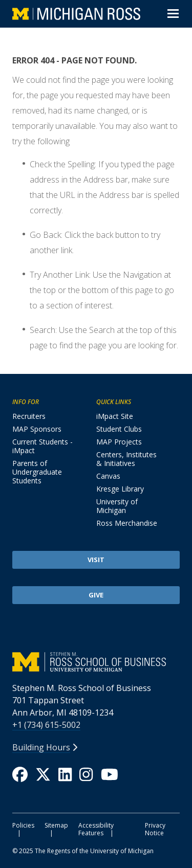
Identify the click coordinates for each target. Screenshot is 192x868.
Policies (23, 825)
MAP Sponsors (37, 429)
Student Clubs (119, 429)
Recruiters (29, 416)
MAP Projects (119, 442)
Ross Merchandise (127, 523)
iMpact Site (115, 416)
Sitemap (56, 825)
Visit (96, 560)
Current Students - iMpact (42, 446)
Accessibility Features (96, 829)
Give (96, 595)
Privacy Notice (155, 829)
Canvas (108, 476)
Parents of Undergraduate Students (37, 472)
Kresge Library (120, 489)
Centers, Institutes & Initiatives (126, 459)
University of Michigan (117, 506)
